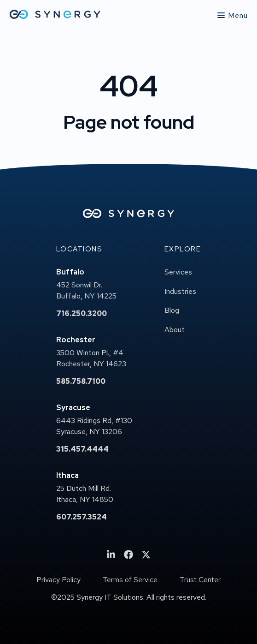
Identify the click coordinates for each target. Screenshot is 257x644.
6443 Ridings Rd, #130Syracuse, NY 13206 (94, 426)
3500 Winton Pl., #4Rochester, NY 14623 (91, 358)
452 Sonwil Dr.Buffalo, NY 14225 (86, 290)
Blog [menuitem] (172, 310)
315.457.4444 (82, 449)
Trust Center (200, 580)
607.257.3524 (82, 517)
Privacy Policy (58, 580)
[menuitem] (111, 555)
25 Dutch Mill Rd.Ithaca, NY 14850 (85, 494)
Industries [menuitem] (180, 291)
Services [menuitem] (178, 272)
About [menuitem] (175, 330)
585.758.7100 (81, 381)
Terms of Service (130, 580)
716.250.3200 (82, 313)
